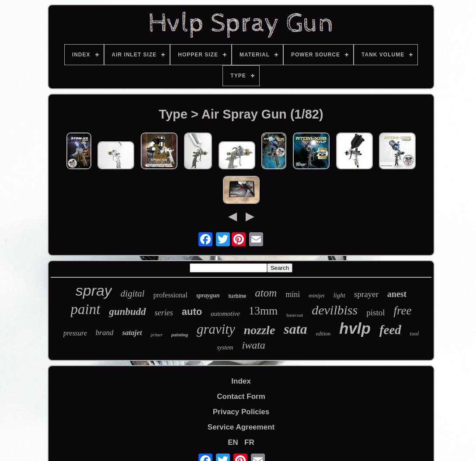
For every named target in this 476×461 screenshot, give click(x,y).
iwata (253, 345)
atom (266, 293)
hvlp (355, 328)
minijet (316, 295)
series (164, 313)
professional (170, 295)
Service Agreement (241, 427)
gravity (216, 329)
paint (86, 309)
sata (295, 329)
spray (94, 290)
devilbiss (335, 310)
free (402, 311)
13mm (263, 311)
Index (241, 381)
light (339, 295)
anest (397, 294)
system (225, 347)
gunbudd (127, 312)
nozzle (260, 330)
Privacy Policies (241, 412)
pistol (375, 313)
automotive (225, 314)
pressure (75, 333)
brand (105, 333)
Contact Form (241, 396)
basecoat (295, 315)
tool (414, 334)
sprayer (366, 294)
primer (157, 335)
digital (133, 293)
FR (249, 442)
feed (390, 330)
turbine (238, 296)
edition (323, 334)
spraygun (208, 295)
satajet (132, 333)
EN (233, 442)
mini (293, 294)
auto (192, 312)
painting (180, 335)
